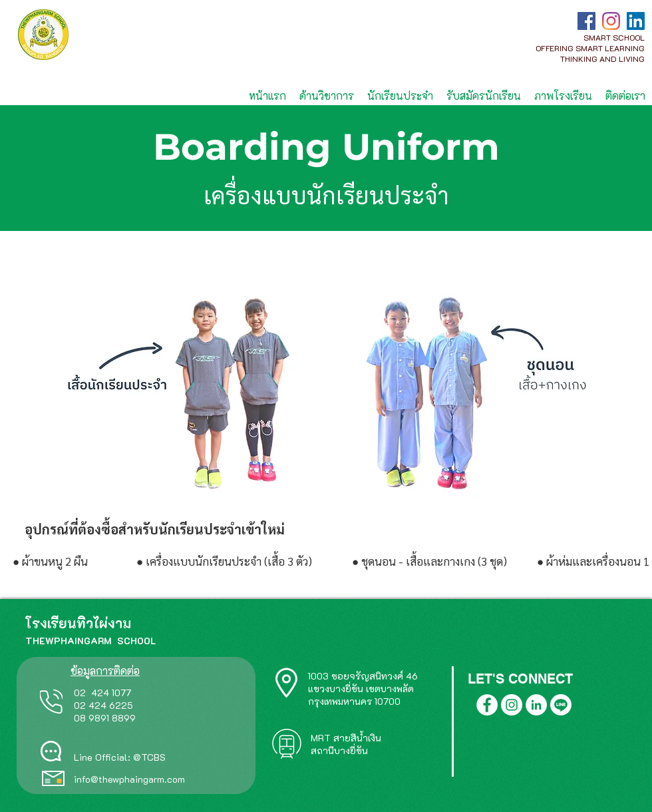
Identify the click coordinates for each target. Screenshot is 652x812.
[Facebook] (586, 21)
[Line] (561, 705)
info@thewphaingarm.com (129, 779)
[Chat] (51, 751)
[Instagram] (611, 21)
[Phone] (51, 702)
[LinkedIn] (636, 21)
